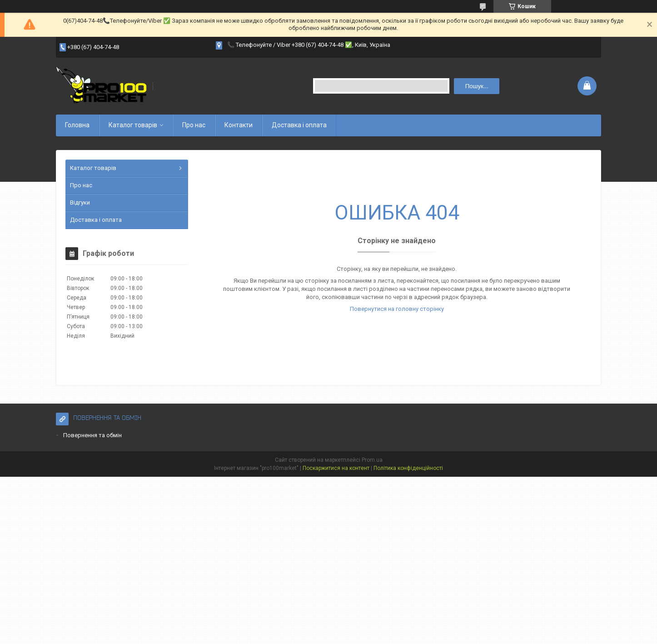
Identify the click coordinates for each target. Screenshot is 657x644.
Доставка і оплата (299, 125)
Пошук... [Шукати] (477, 86)
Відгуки (80, 202)
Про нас (194, 125)
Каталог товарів (133, 125)
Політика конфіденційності (408, 468)
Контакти (239, 125)
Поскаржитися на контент (336, 468)
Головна (77, 125)
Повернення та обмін (92, 435)
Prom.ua (372, 460)
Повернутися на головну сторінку (397, 309)
